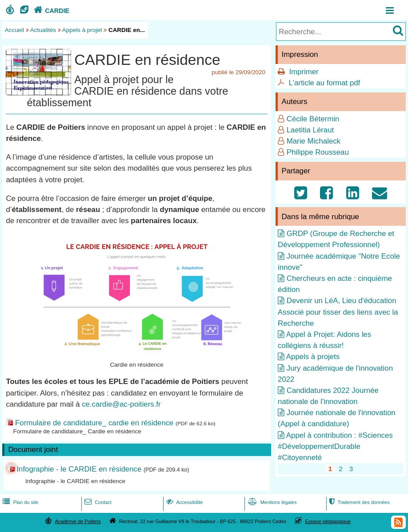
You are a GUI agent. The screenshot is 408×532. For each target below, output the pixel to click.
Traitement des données (358, 502)
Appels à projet (82, 30)
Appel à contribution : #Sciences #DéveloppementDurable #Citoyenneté (335, 446)
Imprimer (304, 72)
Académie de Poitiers (78, 521)
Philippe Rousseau (318, 152)
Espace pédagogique (328, 521)
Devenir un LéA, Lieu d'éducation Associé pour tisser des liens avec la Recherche (338, 312)
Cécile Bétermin (313, 119)
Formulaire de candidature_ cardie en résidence (94, 423)
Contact (97, 502)
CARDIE (50, 11)
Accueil (14, 30)
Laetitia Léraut (310, 130)
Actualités (43, 30)
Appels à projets (313, 357)
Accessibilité (184, 502)
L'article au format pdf (324, 83)
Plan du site (20, 502)
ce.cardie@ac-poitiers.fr (121, 404)
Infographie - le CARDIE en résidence (79, 469)
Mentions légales (272, 502)
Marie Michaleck (314, 141)
